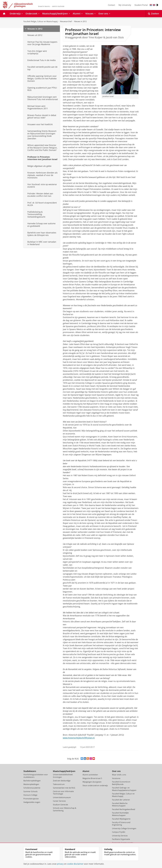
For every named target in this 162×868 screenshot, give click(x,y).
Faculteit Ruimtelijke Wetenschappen (120, 814)
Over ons (116, 771)
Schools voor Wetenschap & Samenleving (65, 809)
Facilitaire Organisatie (121, 839)
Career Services (59, 801)
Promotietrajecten (31, 799)
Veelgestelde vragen (32, 802)
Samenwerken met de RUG (64, 788)
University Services (120, 836)
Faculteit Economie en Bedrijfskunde (121, 783)
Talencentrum (59, 784)
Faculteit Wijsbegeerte (121, 819)
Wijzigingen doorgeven (92, 782)
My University (125, 5)
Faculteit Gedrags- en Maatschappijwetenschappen (124, 789)
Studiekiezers (30, 771)
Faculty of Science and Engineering (121, 824)
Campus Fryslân (119, 832)
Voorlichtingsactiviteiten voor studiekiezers (36, 776)
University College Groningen (124, 828)
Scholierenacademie (32, 788)
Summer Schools (30, 791)
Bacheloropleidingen (32, 781)
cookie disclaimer (75, 864)
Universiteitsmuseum (62, 797)
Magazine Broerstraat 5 (92, 778)
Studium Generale (60, 805)
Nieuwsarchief (66, 21)
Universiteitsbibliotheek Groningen (63, 776)
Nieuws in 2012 (80, 21)
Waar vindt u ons (119, 775)
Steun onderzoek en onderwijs (95, 785)
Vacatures (116, 778)
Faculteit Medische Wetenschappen (120, 805)
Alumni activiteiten (90, 775)
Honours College (30, 795)
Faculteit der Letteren (121, 800)
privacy (60, 864)
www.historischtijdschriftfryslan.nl (79, 738)
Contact (111, 5)
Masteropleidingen (31, 784)
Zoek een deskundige (62, 781)
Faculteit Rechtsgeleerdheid (124, 809)
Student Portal (141, 5)
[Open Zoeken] (154, 14)
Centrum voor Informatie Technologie (63, 793)
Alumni (86, 771)
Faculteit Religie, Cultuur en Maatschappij (40, 21)
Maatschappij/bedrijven (64, 771)
